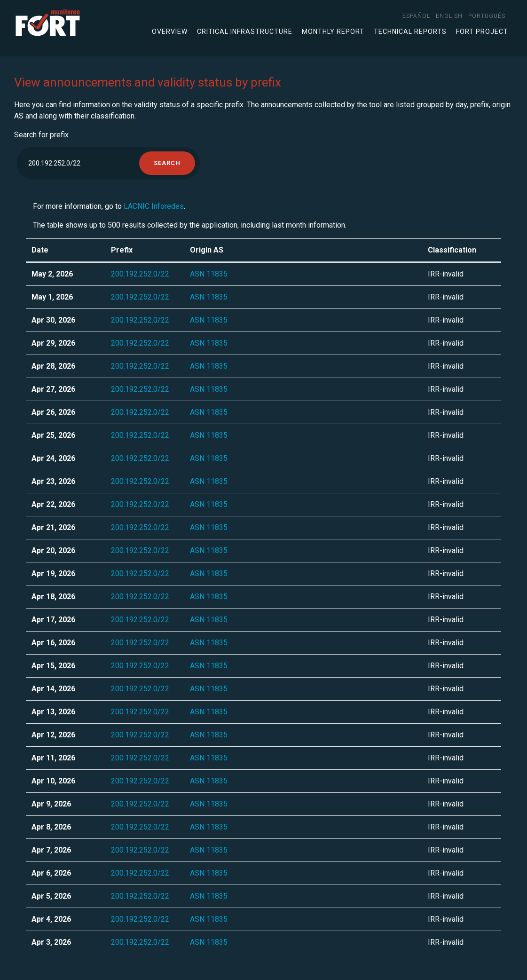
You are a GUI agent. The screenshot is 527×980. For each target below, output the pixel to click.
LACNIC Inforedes (154, 206)
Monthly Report (333, 32)
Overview (170, 32)
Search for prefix (41, 135)
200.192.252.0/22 (140, 274)
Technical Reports (410, 32)
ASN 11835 (209, 274)
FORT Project (482, 32)
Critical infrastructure (245, 32)
